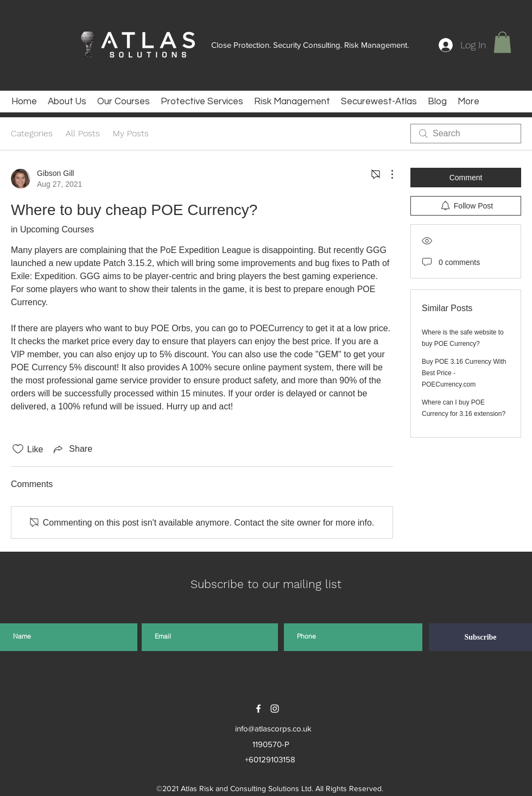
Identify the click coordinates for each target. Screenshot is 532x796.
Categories (32, 133)
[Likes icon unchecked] (18, 449)
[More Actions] (387, 174)
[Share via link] (72, 449)
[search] (466, 134)
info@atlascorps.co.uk (273, 728)
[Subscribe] (480, 637)
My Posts (131, 133)
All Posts (83, 133)
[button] (502, 42)
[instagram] (275, 709)
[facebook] (258, 709)
